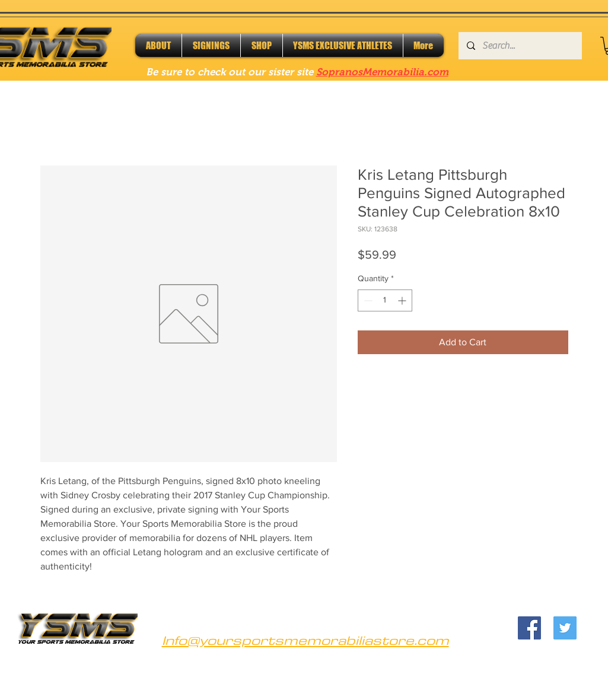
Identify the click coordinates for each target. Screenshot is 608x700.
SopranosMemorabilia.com (382, 72)
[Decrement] (367, 300)
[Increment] (403, 300)
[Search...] (520, 46)
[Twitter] (565, 628)
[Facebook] (529, 628)
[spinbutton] (385, 300)
